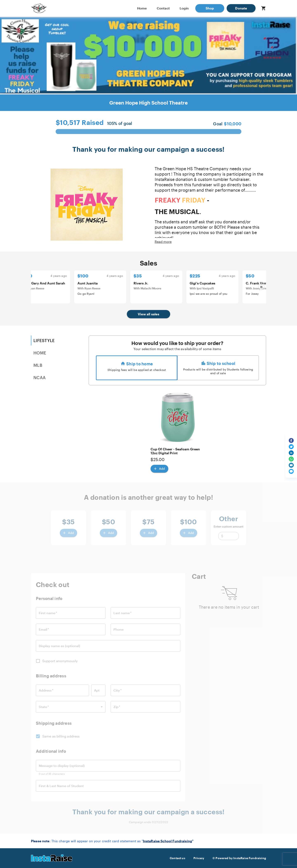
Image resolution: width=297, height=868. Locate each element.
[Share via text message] (291, 471)
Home (142, 8)
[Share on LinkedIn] (291, 453)
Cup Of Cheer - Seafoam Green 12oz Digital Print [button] (175, 451)
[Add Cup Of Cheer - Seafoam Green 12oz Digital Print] (159, 469)
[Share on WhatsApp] (291, 459)
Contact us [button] (177, 858)
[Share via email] (291, 465)
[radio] (137, 368)
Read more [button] (163, 242)
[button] (210, 8)
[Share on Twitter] (291, 447)
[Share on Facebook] (291, 440)
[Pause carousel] (261, 287)
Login (184, 8)
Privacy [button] (199, 858)
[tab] (52, 340)
